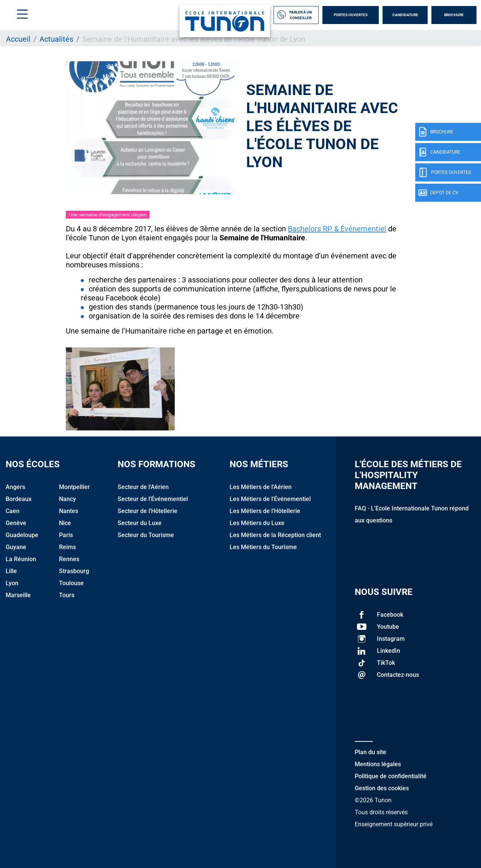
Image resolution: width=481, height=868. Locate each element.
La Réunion (21, 559)
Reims (67, 547)
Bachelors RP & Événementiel (337, 229)
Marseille (18, 595)
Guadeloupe (22, 535)
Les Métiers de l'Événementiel (270, 499)
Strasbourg (74, 571)
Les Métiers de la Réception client (275, 535)
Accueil (18, 39)
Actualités (56, 39)
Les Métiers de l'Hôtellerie (265, 511)
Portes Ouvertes (351, 15)
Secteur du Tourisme (146, 535)
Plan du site (371, 752)
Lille (11, 571)
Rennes (69, 559)
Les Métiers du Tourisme (263, 547)
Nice (65, 523)
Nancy (67, 499)
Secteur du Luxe (140, 523)
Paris (66, 535)
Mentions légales (378, 764)
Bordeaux (19, 499)
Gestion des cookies (382, 788)
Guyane (16, 547)
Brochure (454, 15)
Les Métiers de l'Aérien (261, 487)
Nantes (69, 511)
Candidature (405, 15)
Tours (67, 595)
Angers (15, 487)
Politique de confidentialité (391, 776)
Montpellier (74, 487)
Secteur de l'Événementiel (153, 499)
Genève (16, 523)
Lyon (12, 583)
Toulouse (71, 583)
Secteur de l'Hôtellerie (147, 511)
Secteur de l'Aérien (143, 487)
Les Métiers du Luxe (257, 523)
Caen (13, 511)
